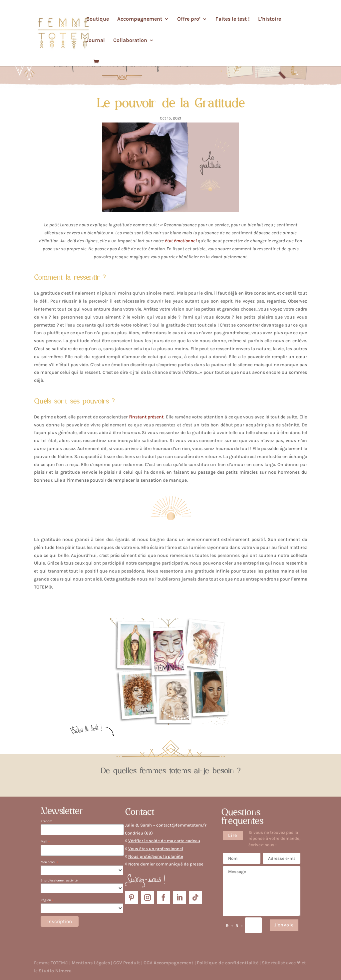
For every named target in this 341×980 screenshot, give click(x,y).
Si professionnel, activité (59, 880)
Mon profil (49, 862)
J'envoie (284, 925)
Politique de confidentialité (228, 963)
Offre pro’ (189, 19)
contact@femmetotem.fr (181, 825)
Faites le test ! (233, 19)
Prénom (46, 821)
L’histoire (270, 19)
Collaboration (130, 41)
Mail (45, 842)
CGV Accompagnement (169, 963)
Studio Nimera (55, 971)
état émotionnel (181, 241)
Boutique (98, 19)
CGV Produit (127, 963)
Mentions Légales (91, 963)
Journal (96, 41)
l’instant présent (146, 417)
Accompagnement (140, 19)
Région (47, 900)
